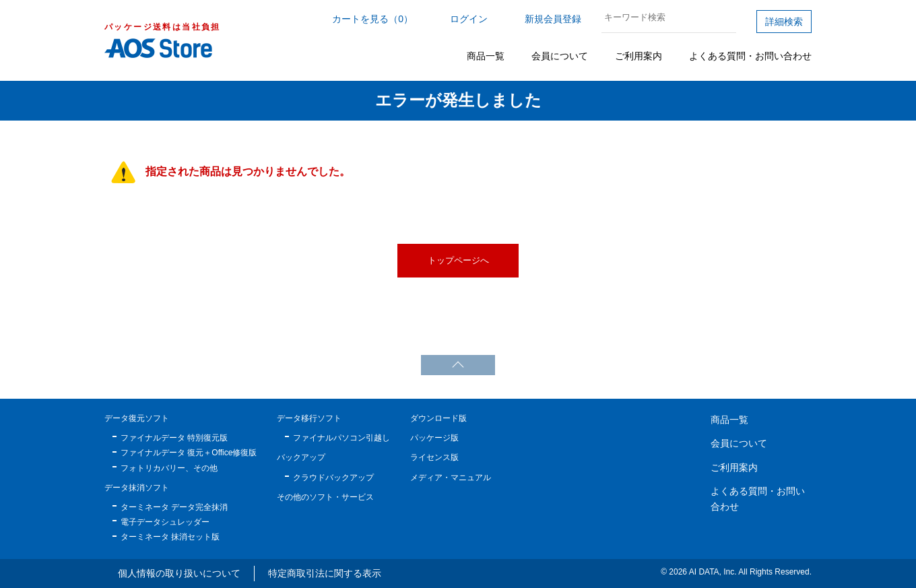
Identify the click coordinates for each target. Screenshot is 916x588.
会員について (560, 56)
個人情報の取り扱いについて (179, 573)
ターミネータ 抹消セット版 (170, 537)
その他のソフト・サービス (325, 497)
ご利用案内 (639, 56)
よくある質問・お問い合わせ (750, 56)
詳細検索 (784, 22)
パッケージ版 (434, 438)
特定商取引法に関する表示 (325, 573)
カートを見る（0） (372, 19)
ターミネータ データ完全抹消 (174, 507)
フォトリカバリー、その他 (169, 468)
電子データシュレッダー (165, 522)
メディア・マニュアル (451, 478)
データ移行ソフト (309, 418)
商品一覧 (486, 56)
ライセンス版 (434, 457)
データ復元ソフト (137, 418)
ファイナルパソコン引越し (341, 438)
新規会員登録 (553, 19)
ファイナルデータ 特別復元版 (174, 438)
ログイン (469, 19)
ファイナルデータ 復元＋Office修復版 (189, 453)
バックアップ (301, 457)
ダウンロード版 (438, 418)
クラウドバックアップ (333, 478)
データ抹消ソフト (137, 488)
